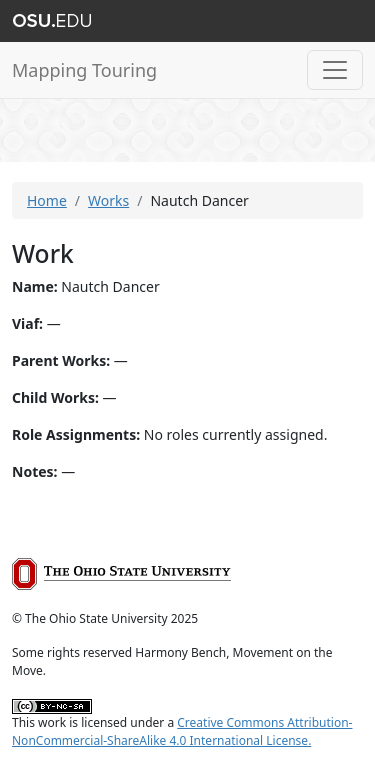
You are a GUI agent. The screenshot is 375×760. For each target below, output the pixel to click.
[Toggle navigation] (335, 70)
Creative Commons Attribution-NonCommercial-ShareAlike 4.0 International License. (182, 731)
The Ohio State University (52, 21)
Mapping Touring (84, 70)
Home (47, 200)
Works (108, 200)
